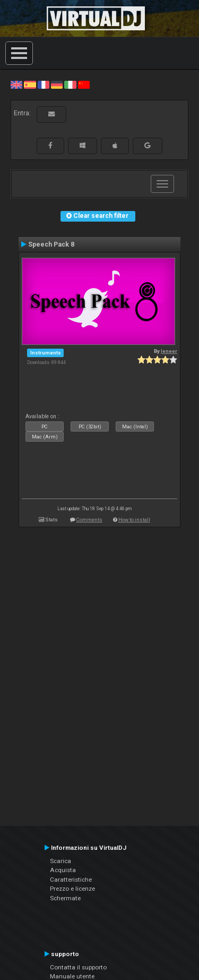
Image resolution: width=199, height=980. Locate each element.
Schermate (65, 898)
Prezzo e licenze (72, 889)
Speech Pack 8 (51, 244)
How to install (134, 519)
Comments (89, 519)
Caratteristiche (71, 880)
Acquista (63, 870)
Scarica (60, 861)
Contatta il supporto (78, 967)
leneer (169, 351)
